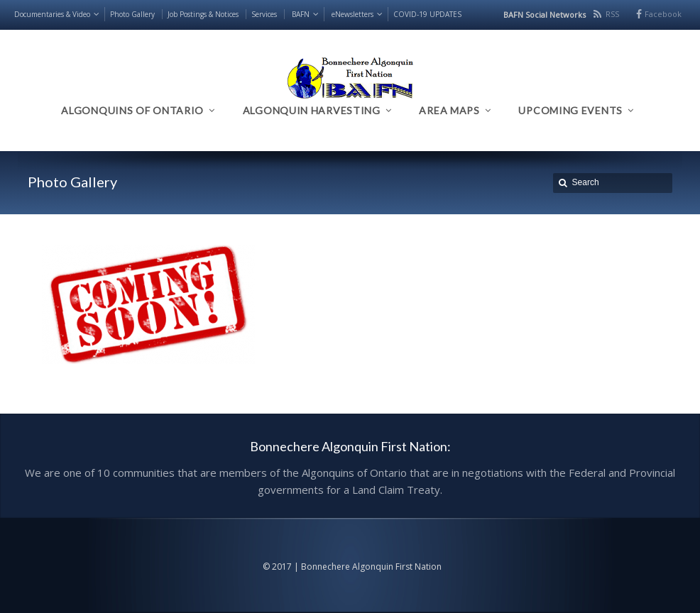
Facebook (663, 14)
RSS (612, 14)
